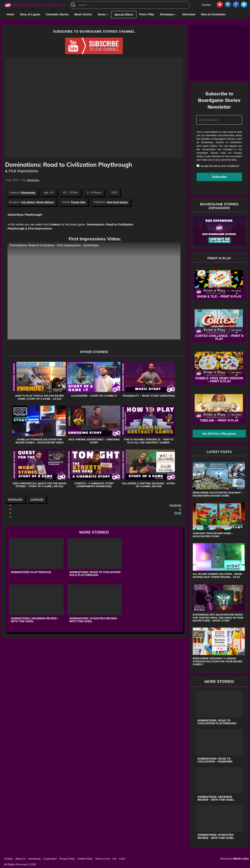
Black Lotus (241, 859)
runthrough (37, 499)
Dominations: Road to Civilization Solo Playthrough (95, 574)
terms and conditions (226, 166)
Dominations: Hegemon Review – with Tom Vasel (35, 620)
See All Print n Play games (219, 434)
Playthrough (28, 193)
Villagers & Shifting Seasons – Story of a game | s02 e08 (149, 485)
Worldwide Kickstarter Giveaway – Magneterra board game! (218, 494)
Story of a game (30, 14)
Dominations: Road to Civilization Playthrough (217, 722)
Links (122, 859)
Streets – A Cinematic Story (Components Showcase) (94, 485)
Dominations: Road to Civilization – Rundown (215, 760)
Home (10, 14)
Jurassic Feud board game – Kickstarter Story (213, 535)
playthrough (15, 499)
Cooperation (50, 859)
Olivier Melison (45, 202)
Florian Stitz (78, 202)
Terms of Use (103, 859)
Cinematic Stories (57, 14)
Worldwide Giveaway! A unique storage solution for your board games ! (218, 661)
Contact (206, 5)
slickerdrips (33, 180)
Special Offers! (124, 15)
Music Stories (83, 14)
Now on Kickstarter (213, 14)
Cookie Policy (85, 859)
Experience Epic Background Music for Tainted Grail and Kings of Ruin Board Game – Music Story (218, 618)
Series (103, 14)
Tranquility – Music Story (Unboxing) (149, 396)
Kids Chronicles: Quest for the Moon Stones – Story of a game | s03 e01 (39, 485)
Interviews (189, 14)
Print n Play (147, 14)
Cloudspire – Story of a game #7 (94, 396)
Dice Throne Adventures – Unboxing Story (94, 441)
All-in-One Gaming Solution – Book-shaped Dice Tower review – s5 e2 (218, 576)
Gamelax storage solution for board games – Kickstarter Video (40, 441)
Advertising (34, 859)
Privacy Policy (67, 859)
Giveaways (168, 14)
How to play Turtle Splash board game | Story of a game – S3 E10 (39, 397)
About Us (20, 859)
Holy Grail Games (117, 202)
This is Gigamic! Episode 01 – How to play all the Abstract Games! (149, 441)
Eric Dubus (28, 202)
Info (115, 859)
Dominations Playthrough (31, 572)
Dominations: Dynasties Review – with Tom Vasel (94, 620)
